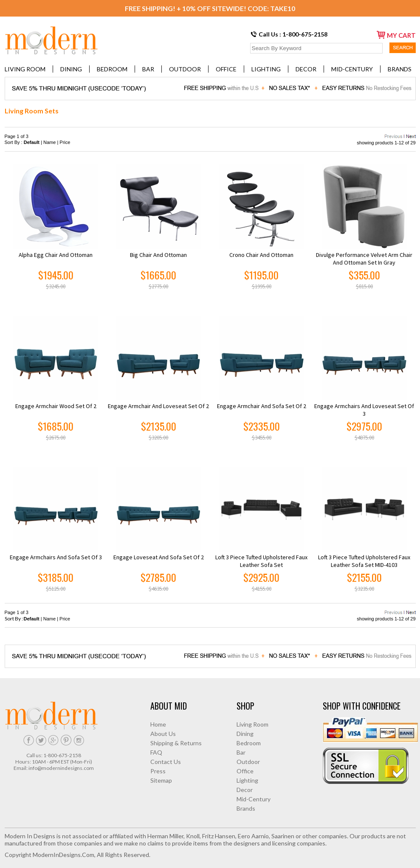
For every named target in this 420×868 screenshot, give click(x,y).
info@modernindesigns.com (61, 768)
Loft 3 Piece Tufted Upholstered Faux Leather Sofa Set (261, 561)
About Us (163, 734)
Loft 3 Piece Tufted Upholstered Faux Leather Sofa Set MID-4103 (364, 561)
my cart (396, 35)
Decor (306, 69)
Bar (148, 69)
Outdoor (185, 69)
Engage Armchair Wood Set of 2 (56, 406)
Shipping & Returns (176, 743)
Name (49, 142)
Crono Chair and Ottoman (261, 255)
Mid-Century (352, 69)
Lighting (266, 69)
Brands (400, 69)
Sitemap (161, 780)
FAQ (156, 752)
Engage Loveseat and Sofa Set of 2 (159, 557)
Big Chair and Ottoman (158, 255)
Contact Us (166, 762)
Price (65, 142)
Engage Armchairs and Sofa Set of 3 (56, 557)
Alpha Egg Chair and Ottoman (56, 255)
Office (226, 69)
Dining (71, 69)
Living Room (25, 69)
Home (158, 724)
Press (158, 771)
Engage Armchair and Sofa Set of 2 (262, 406)
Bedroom (112, 69)
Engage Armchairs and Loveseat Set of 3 (364, 410)
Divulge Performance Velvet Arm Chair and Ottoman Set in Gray (364, 259)
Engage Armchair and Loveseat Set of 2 (158, 406)
